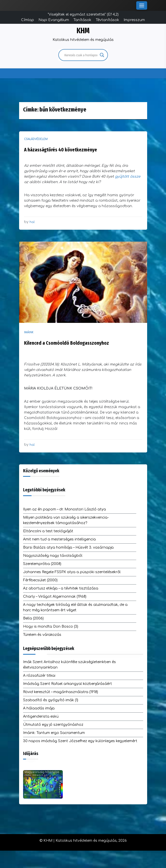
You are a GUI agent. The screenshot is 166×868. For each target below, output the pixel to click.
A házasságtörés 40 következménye (61, 150)
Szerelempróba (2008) (42, 564)
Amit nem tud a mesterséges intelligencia (59, 539)
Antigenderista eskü (41, 716)
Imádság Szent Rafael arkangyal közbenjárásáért (67, 684)
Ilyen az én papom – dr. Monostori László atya (65, 509)
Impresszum (134, 20)
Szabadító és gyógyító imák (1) (51, 700)
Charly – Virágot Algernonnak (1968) (55, 597)
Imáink (29, 332)
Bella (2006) (33, 618)
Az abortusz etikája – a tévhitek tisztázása (61, 588)
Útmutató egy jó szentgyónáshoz (53, 725)
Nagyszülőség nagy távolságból (53, 556)
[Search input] (81, 55)
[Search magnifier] (102, 55)
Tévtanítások (107, 20)
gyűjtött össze (128, 177)
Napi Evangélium (54, 20)
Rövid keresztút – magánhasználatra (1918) (61, 692)
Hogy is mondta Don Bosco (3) (51, 627)
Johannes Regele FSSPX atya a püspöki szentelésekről (72, 572)
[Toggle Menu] (142, 5)
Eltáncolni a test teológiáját (48, 531)
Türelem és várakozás (42, 635)
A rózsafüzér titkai (39, 676)
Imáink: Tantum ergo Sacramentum (54, 733)
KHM (83, 31)
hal (32, 222)
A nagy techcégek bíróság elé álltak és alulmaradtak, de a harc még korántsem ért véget (75, 607)
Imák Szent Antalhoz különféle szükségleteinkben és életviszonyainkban (69, 665)
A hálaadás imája (39, 708)
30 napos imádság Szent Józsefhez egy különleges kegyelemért (80, 741)
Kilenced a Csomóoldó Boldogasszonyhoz (66, 343)
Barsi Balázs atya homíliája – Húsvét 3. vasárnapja (68, 547)
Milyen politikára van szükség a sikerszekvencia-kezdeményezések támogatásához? (66, 520)
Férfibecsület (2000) (40, 580)
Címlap (28, 20)
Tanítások (82, 20)
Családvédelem (36, 139)
